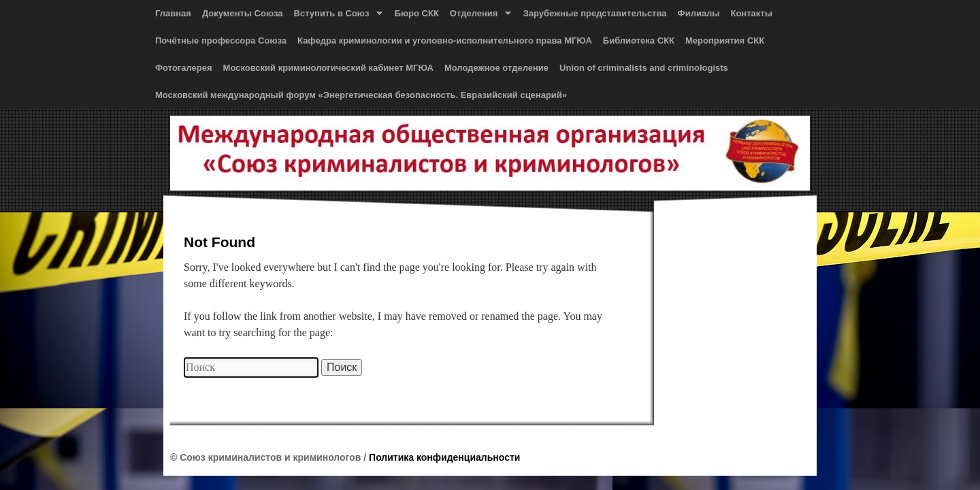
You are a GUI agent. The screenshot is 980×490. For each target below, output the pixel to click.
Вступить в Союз (336, 16)
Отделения (478, 16)
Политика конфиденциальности (444, 457)
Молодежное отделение (496, 68)
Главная (173, 13)
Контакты (751, 13)
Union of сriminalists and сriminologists (644, 68)
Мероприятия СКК (725, 40)
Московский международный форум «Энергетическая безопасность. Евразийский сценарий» (361, 95)
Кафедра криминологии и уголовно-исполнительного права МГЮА (445, 40)
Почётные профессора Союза (221, 40)
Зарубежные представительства (595, 13)
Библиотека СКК (639, 40)
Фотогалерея (184, 68)
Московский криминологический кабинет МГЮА (328, 68)
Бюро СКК (417, 13)
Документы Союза (243, 13)
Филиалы (699, 13)
